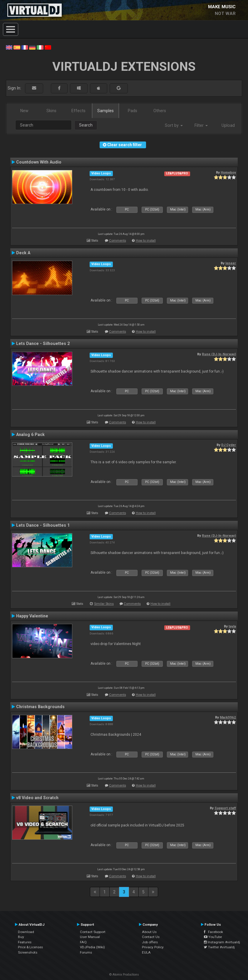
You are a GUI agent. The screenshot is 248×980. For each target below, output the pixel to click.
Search (86, 125)
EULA (146, 952)
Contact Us (151, 937)
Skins (51, 111)
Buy (21, 937)
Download (26, 932)
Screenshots (28, 952)
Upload (228, 125)
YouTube (213, 937)
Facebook (213, 932)
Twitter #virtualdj (219, 947)
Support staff (225, 808)
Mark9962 (228, 717)
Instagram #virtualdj (222, 942)
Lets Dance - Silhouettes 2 (43, 343)
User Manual (90, 937)
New (24, 111)
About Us (149, 932)
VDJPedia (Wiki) (92, 947)
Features (25, 942)
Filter (201, 125)
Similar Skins (104, 604)
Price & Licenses (30, 947)
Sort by (174, 125)
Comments (118, 241)
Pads (133, 111)
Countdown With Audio (39, 162)
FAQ (83, 942)
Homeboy (228, 172)
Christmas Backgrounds (40, 707)
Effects (78, 111)
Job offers (150, 942)
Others (160, 111)
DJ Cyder (229, 445)
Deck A (23, 253)
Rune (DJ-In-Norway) (219, 354)
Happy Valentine (32, 616)
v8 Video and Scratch (37, 798)
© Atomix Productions (124, 975)
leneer (231, 263)
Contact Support (93, 932)
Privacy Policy (153, 947)
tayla (232, 626)
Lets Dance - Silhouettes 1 (43, 525)
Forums (86, 952)
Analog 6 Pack (30, 435)
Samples (105, 111)
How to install (146, 241)
